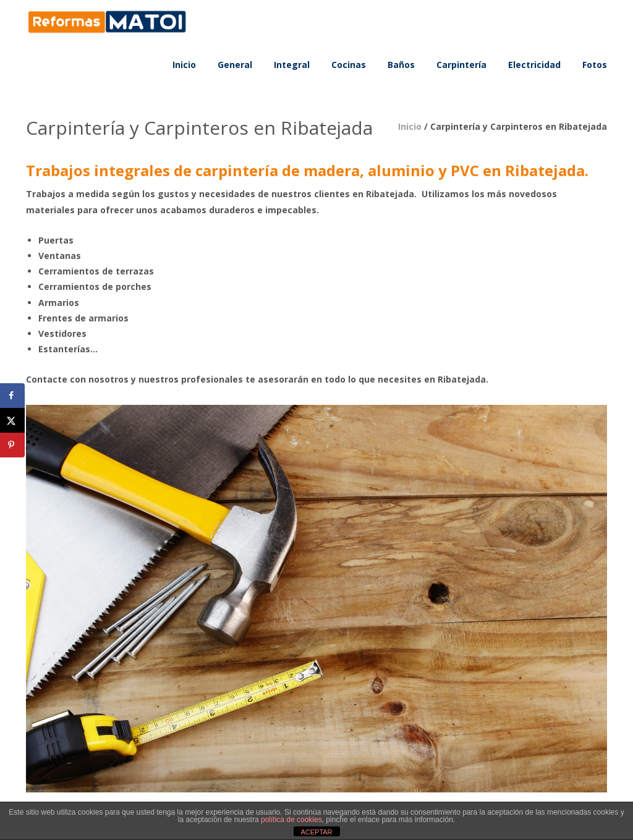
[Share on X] (12, 420)
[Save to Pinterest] (12, 445)
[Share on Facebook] (12, 396)
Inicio (410, 126)
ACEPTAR (316, 832)
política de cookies (291, 820)
